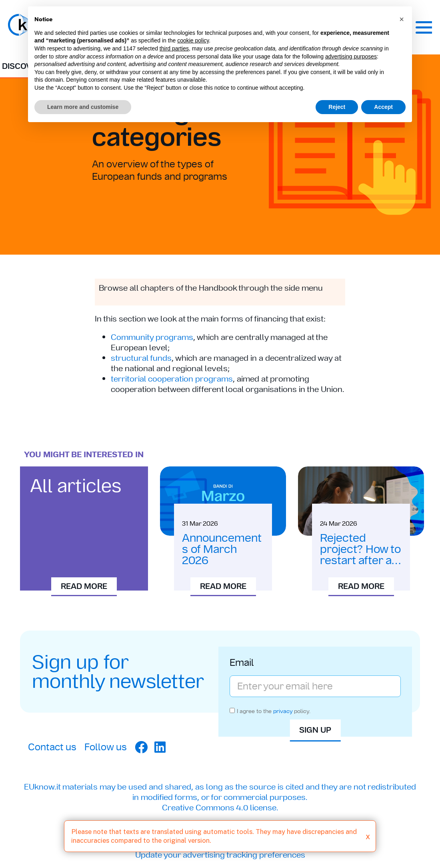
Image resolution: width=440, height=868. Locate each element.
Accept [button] (383, 107)
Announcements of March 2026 (222, 549)
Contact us (52, 747)
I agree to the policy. (274, 711)
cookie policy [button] (193, 40)
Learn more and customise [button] (83, 107)
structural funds (141, 358)
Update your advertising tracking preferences (220, 855)
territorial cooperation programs (172, 379)
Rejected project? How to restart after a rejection (360, 555)
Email (242, 663)
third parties (174, 48)
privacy (283, 711)
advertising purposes (351, 56)
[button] (402, 19)
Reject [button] (337, 107)
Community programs (152, 337)
